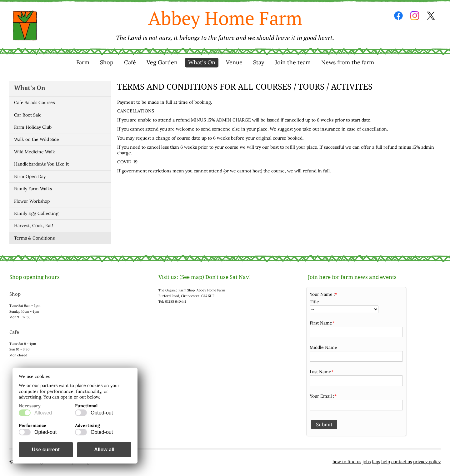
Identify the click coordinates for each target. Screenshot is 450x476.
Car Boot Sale (28, 115)
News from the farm (348, 62)
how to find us (347, 462)
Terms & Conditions (34, 238)
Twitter (431, 16)
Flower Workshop (32, 201)
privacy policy (427, 462)
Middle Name (323, 347)
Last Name (320, 372)
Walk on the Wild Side (37, 139)
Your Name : (322, 294)
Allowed (43, 413)
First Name (321, 323)
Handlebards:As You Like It (41, 164)
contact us (402, 462)
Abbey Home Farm (225, 24)
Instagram (415, 16)
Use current (46, 450)
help (386, 462)
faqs (376, 462)
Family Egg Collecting (36, 213)
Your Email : (322, 396)
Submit (324, 424)
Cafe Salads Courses (34, 102)
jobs (367, 462)
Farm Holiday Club (33, 127)
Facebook (398, 16)
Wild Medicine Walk (35, 152)
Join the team (293, 62)
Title (314, 302)
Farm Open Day (30, 176)
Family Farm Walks (33, 189)
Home (25, 26)
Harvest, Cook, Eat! (34, 226)
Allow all (104, 450)
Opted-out (102, 413)
